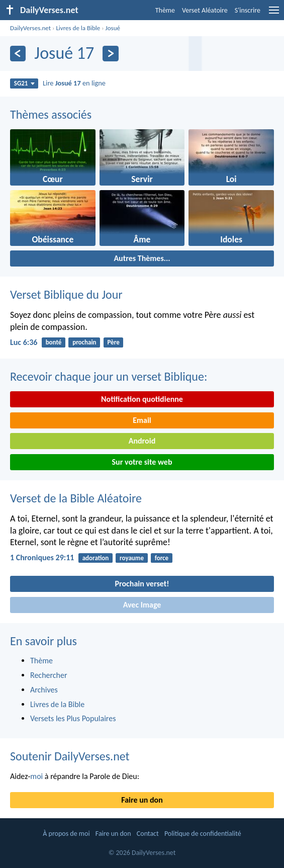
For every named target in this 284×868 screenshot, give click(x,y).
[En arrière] (18, 54)
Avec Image (142, 605)
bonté (54, 342)
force (162, 558)
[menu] (274, 14)
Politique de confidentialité (203, 834)
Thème (165, 10)
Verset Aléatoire (205, 10)
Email (142, 420)
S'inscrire (248, 10)
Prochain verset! (142, 584)
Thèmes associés (51, 114)
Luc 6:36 (24, 342)
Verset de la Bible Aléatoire (76, 498)
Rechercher (49, 675)
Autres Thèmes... (142, 258)
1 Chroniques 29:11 (42, 557)
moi (36, 776)
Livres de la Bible (78, 28)
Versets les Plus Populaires (73, 718)
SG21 (24, 83)
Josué (113, 28)
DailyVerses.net (30, 28)
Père (113, 342)
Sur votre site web (142, 462)
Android (142, 441)
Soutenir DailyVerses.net (70, 756)
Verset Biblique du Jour (66, 294)
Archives (44, 690)
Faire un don (142, 800)
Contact (148, 834)
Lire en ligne (74, 83)
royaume (132, 558)
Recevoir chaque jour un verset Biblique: (109, 376)
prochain (84, 342)
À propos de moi (66, 834)
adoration (96, 558)
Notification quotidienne (142, 399)
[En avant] (110, 54)
